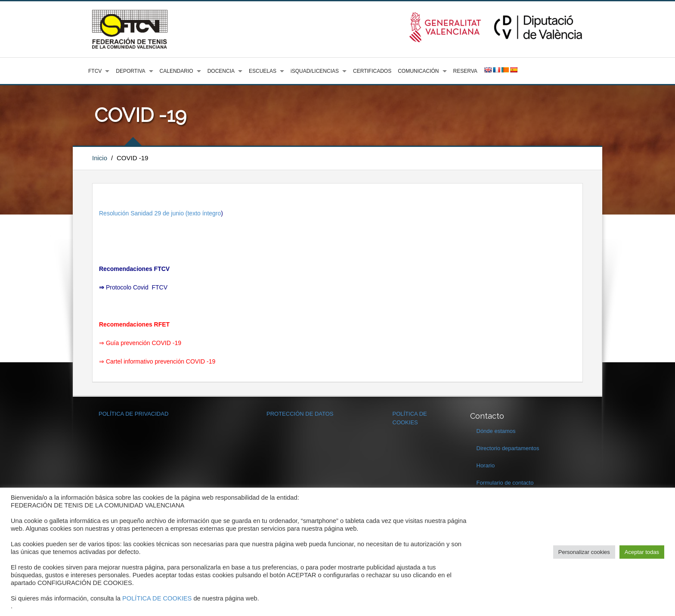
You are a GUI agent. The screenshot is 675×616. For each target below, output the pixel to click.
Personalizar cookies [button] (584, 552)
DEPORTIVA (130, 71)
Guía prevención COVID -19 (144, 343)
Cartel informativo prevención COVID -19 (161, 361)
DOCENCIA (221, 71)
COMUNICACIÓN (418, 71)
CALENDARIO (176, 71)
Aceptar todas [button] (642, 552)
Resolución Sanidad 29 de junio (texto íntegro (160, 213)
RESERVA (465, 71)
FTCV (95, 71)
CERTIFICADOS (372, 71)
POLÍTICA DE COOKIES (157, 598)
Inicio (100, 158)
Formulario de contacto (505, 483)
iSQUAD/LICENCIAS (315, 71)
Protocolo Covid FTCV (137, 287)
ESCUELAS (263, 71)
